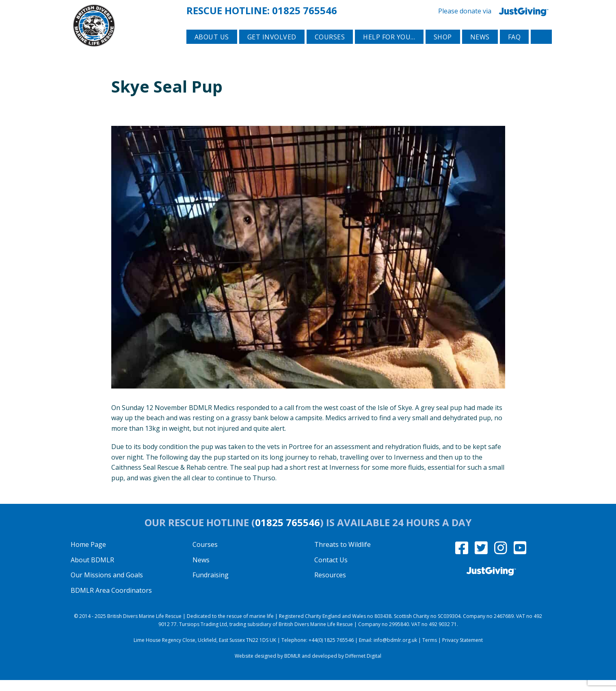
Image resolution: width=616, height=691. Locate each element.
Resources (330, 586)
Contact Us (331, 571)
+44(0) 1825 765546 (331, 651)
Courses (330, 49)
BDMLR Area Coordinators (111, 601)
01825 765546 (305, 10)
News (480, 49)
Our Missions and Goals (107, 586)
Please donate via (495, 10)
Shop (443, 49)
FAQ (514, 49)
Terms (430, 651)
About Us (212, 49)
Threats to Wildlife (343, 555)
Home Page (88, 555)
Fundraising (211, 586)
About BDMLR (92, 571)
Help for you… (389, 49)
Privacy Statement (463, 651)
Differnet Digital (363, 667)
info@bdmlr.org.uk (395, 651)
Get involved (272, 49)
